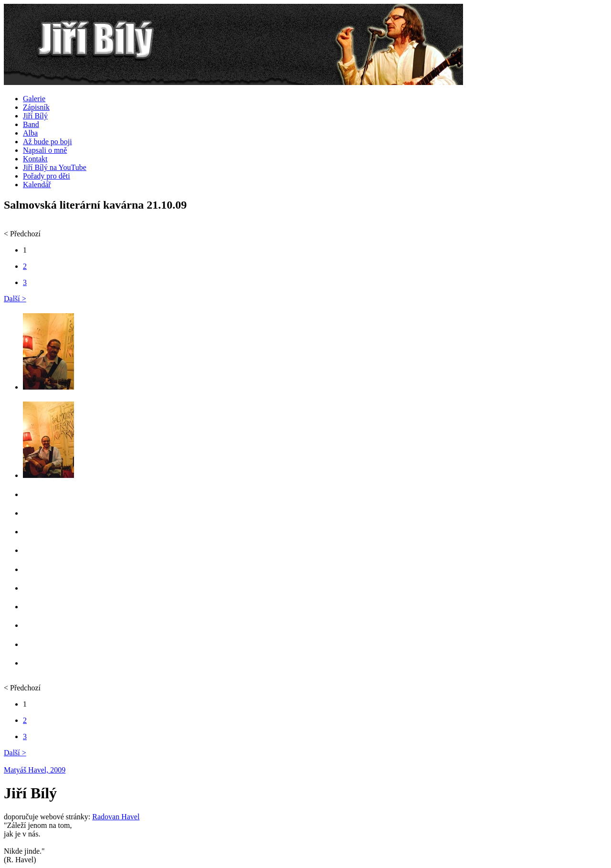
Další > (15, 299)
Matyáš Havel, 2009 (35, 770)
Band (31, 124)
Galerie (34, 99)
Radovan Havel (116, 817)
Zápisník (36, 107)
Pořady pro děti (47, 176)
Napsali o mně (45, 150)
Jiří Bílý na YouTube (55, 167)
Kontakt (35, 159)
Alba (30, 133)
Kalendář (37, 185)
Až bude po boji (47, 142)
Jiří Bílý (35, 116)
